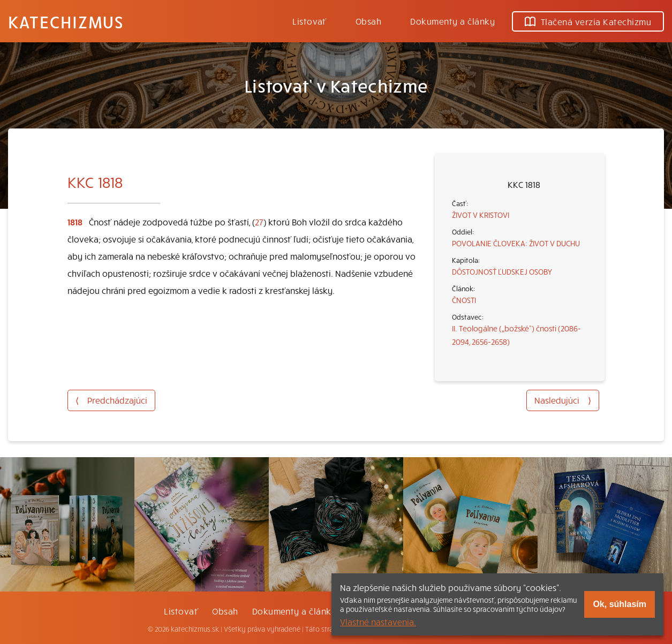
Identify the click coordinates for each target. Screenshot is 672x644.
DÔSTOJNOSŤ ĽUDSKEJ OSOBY (502, 271)
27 (259, 222)
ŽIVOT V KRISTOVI (481, 215)
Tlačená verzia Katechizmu (588, 21)
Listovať (309, 21)
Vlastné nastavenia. (378, 622)
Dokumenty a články (452, 21)
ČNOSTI (464, 300)
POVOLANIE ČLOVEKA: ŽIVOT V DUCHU (516, 243)
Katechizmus (66, 21)
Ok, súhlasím (620, 604)
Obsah (368, 21)
